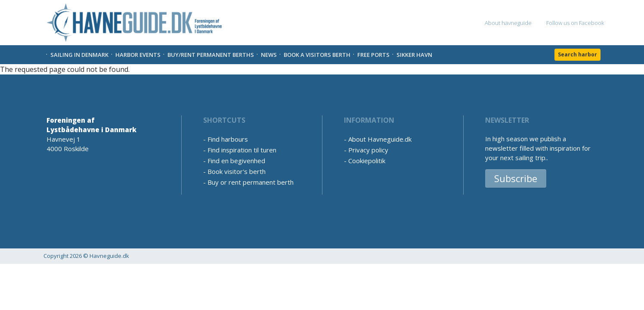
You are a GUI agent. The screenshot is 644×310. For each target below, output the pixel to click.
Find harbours (228, 139)
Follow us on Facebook (575, 23)
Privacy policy (368, 150)
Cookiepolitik (367, 161)
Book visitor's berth (237, 171)
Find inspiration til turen (242, 150)
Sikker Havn (414, 55)
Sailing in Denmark (79, 55)
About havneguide (508, 23)
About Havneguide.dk (380, 139)
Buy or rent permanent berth (251, 182)
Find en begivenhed (236, 161)
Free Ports (373, 55)
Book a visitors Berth (317, 55)
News (269, 55)
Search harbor (577, 54)
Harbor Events (138, 55)
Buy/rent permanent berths (211, 55)
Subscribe (516, 178)
